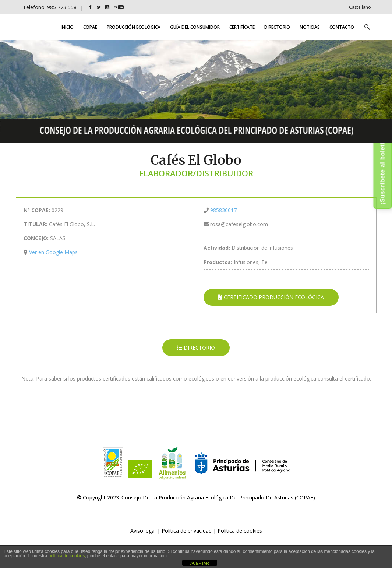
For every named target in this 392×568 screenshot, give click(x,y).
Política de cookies (240, 531)
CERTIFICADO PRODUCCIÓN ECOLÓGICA (271, 297)
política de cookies (66, 556)
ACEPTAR (200, 563)
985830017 (223, 210)
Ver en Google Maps (53, 252)
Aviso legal (143, 531)
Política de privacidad (187, 531)
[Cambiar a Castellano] (360, 7)
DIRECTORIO (196, 348)
